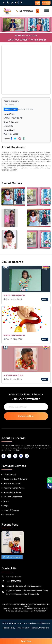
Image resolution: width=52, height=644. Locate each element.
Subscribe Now (26, 416)
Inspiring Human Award (14, 488)
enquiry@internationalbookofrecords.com (24, 586)
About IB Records (11, 510)
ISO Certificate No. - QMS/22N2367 (32, 611)
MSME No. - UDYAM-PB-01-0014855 (17, 609)
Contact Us (9, 514)
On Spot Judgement (13, 497)
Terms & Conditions (40, 628)
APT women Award (12, 483)
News (6, 501)
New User (46, 3)
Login (38, 3)
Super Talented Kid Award (15, 479)
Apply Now (26, 641)
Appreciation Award (13, 492)
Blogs (6, 506)
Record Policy (9, 628)
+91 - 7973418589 (14, 576)
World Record (10, 475)
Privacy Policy (23, 628)
